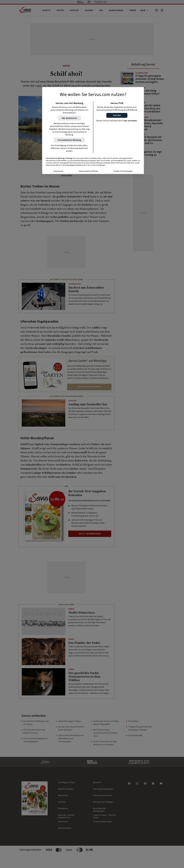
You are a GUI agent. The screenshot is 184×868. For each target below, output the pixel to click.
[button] (117, 115)
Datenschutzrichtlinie (88, 171)
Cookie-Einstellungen (123, 171)
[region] (93, 131)
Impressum (58, 171)
